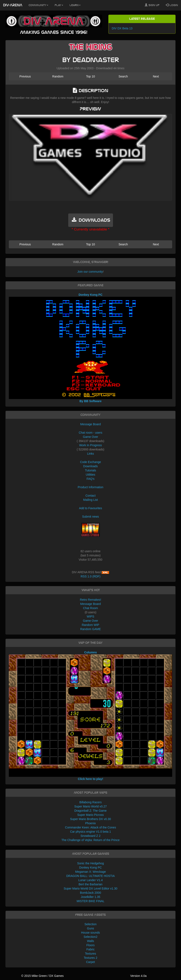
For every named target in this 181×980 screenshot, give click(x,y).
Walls (90, 941)
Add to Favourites (90, 508)
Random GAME (90, 629)
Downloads (90, 466)
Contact (90, 496)
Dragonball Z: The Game (90, 811)
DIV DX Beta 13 (122, 28)
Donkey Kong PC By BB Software (90, 348)
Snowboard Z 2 (91, 836)
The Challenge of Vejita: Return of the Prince (90, 840)
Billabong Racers (90, 802)
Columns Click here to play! (90, 716)
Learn (75, 5)
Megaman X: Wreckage (90, 872)
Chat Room (91, 608)
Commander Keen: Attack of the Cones (91, 827)
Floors (91, 945)
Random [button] (58, 76)
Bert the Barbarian (90, 884)
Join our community (90, 272)
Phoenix (91, 823)
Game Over (90, 437)
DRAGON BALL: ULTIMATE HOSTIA (91, 876)
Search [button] (123, 76)
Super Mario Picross (90, 815)
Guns (90, 928)
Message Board (90, 424)
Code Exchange (90, 462)
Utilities (90, 475)
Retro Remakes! (90, 600)
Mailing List (90, 500)
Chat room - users (90, 433)
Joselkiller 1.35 (91, 897)
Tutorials (90, 470)
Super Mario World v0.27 (91, 806)
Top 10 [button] (90, 76)
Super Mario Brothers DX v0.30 (91, 819)
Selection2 (90, 937)
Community (38, 5)
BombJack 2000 (90, 893)
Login (172, 5)
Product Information (90, 487)
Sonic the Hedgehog (91, 863)
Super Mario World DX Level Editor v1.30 (90, 888)
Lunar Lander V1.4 (90, 880)
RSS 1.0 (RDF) (90, 576)
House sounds (90, 933)
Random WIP (90, 625)
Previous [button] (25, 76)
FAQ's (90, 479)
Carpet (90, 962)
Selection (90, 924)
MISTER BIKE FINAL (90, 901)
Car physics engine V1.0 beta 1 (91, 832)
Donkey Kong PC (90, 867)
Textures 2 (91, 958)
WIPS (90, 616)
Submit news (90, 517)
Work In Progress (90, 445)
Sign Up (152, 5)
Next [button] (156, 76)
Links (91, 454)
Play (59, 5)
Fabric (91, 949)
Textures (91, 954)
